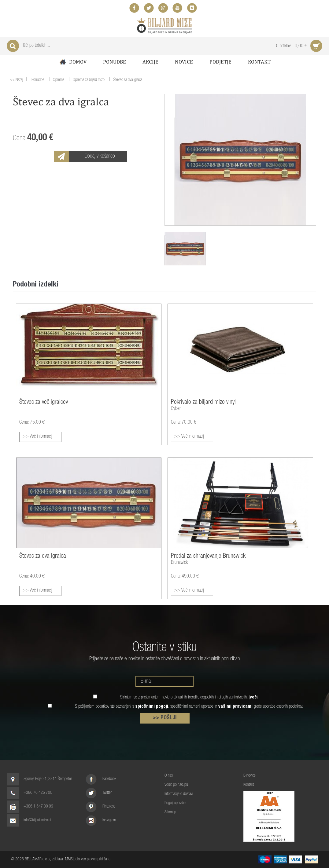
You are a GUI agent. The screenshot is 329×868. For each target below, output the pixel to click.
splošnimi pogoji (152, 707)
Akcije (150, 62)
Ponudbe (115, 62)
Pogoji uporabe (175, 803)
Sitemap (170, 812)
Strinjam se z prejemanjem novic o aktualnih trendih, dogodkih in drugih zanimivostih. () (189, 697)
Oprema (59, 80)
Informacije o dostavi (179, 794)
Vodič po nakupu (176, 785)
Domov (72, 62)
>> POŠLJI (165, 718)
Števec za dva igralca (128, 80)
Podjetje (220, 62)
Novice (184, 62)
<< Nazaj (16, 80)
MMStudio (72, 859)
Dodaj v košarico (100, 156)
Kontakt (259, 62)
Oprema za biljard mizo (89, 80)
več (253, 697)
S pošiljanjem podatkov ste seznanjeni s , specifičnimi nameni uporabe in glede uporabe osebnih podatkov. (189, 707)
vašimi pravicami (235, 707)
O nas (169, 776)
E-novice (250, 776)
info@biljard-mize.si (37, 820)
